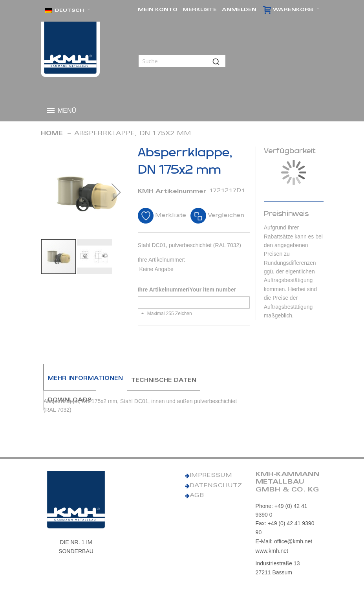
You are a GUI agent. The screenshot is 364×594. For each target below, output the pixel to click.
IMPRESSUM (211, 476)
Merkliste (200, 10)
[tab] (85, 381)
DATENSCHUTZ (216, 486)
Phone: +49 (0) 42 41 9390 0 (282, 510)
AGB (197, 496)
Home (52, 134)
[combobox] (182, 61)
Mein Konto (158, 10)
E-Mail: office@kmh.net (284, 541)
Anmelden (239, 10)
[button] (68, 11)
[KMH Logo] (70, 49)
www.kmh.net (272, 551)
